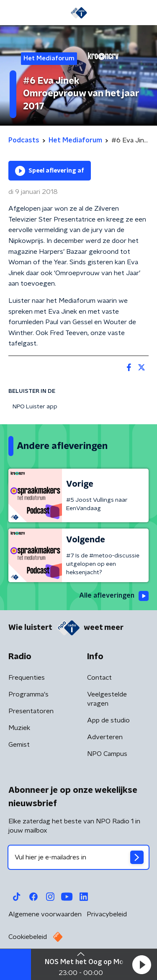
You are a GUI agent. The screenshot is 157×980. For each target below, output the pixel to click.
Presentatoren (31, 711)
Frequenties (27, 678)
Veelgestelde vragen (107, 699)
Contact (99, 678)
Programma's (28, 694)
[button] (142, 965)
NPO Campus (107, 754)
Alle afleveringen (114, 596)
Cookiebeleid (28, 937)
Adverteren (105, 737)
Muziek (19, 728)
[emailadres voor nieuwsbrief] (78, 857)
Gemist (19, 745)
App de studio (108, 720)
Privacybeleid (107, 914)
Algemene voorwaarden (45, 914)
